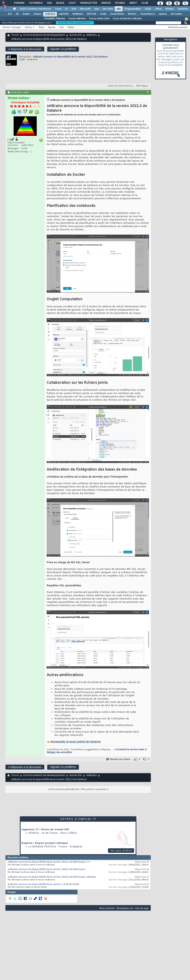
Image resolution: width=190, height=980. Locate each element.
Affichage (141, 86)
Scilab (103, 14)
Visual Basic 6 (148, 14)
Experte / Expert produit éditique (45, 843)
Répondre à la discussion (25, 49)
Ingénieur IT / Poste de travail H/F (45, 829)
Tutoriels (35, 3)
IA (66, 9)
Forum (15, 35)
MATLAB (92, 14)
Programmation (133, 9)
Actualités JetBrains (55, 19)
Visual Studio (117, 14)
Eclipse (37, 14)
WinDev (132, 14)
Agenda (51, 27)
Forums (19, 3)
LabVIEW (64, 14)
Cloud (58, 9)
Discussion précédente (64, 789)
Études (120, 3)
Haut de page (142, 908)
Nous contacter (107, 908)
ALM (74, 9)
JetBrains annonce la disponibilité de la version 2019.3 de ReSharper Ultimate (52, 877)
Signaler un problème (63, 49)
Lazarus (163, 14)
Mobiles (170, 9)
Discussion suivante (94, 789)
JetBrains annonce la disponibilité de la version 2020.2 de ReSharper (47, 869)
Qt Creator (176, 14)
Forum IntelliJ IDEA (99, 19)
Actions (29, 27)
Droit (133, 3)
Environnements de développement (44, 35)
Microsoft (85, 9)
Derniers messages (12, 27)
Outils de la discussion (119, 86)
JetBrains (50, 14)
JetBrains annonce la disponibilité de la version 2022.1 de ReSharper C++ (49, 862)
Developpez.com (125, 908)
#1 (148, 92)
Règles (71, 27)
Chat (72, 3)
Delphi (26, 14)
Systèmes (183, 9)
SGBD (148, 9)
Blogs (60, 3)
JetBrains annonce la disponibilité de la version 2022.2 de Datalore (70, 57)
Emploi (106, 3)
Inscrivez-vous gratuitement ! (75, 23)
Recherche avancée (178, 27)
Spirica (34, 833)
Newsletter (88, 3)
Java (96, 9)
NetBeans (78, 14)
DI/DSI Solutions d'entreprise (35, 9)
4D (17, 14)
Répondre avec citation (119, 759)
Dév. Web (108, 9)
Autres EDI (76, 35)
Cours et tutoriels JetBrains (127, 19)
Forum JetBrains (77, 19)
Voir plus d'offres (121, 851)
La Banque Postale (42, 847)
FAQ (49, 3)
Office (158, 9)
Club (144, 3)
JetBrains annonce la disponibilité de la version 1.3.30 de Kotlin (43, 884)
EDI (119, 9)
